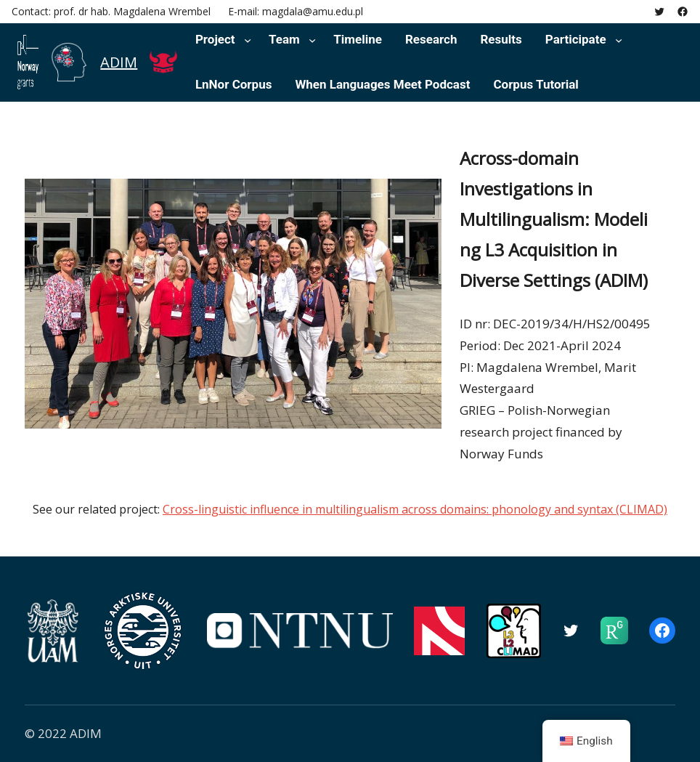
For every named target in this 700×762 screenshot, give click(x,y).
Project (215, 39)
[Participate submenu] (619, 40)
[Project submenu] (248, 40)
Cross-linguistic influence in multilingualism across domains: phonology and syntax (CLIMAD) (415, 509)
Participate (576, 39)
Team (284, 39)
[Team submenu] (312, 40)
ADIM (119, 62)
